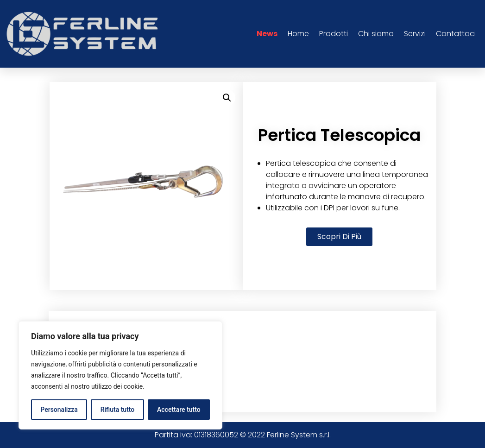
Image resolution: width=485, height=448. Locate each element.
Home (298, 34)
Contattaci (456, 34)
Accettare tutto (179, 410)
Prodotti (334, 34)
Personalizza (59, 410)
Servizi (415, 34)
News (267, 34)
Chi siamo (376, 34)
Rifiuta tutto (118, 410)
